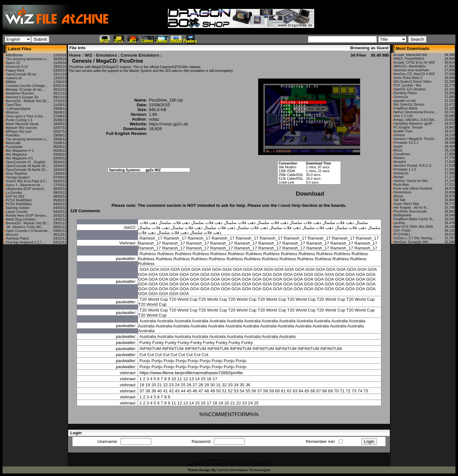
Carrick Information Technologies (244, 470)
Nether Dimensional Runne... (415, 112)
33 (230, 385)
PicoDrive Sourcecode (410, 211)
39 (154, 391)
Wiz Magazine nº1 (19, 158)
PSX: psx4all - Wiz (407, 85)
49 (213, 391)
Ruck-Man (401, 185)
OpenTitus (14, 105)
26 (189, 385)
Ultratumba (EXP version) (25, 189)
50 (218, 391)
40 (160, 391)
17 (215, 379)
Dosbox (399, 135)
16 (209, 379)
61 (283, 391)
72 (348, 391)
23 (171, 385)
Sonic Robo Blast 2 (408, 78)
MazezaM (13, 143)
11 (180, 379)
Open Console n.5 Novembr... (28, 231)
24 (177, 385)
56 (254, 391)
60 (278, 391)
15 (203, 379)
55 (248, 391)
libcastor (400, 162)
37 (142, 391)
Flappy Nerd (15, 70)
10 (174, 379)
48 (207, 391)
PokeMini (13, 135)
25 (183, 385)
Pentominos (402, 192)
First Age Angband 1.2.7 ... (26, 242)
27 (195, 385)
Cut (143, 355)
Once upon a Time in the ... (26, 116)
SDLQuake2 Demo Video (412, 81)
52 (230, 391)
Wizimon (12, 112)
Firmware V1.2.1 (406, 143)
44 (183, 391)
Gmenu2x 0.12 (17, 66)
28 (201, 385)
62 (289, 391)
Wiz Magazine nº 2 (20, 150)
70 (336, 391)
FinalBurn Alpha (405, 108)
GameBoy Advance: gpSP (413, 123)
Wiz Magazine (16, 154)
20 (154, 385)
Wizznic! (12, 234)
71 (342, 391)
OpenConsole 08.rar (21, 74)
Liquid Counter (17, 212)
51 (224, 391)
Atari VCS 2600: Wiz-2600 (413, 227)
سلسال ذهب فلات (352, 223)
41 (166, 391)
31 (218, 385)
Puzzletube (14, 147)
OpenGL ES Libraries (409, 89)
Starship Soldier (18, 208)
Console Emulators (140, 55)
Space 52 (13, 63)
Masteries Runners (20, 93)
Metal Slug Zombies (21, 219)
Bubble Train (403, 131)
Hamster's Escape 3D (22, 97)
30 (213, 385)
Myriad (399, 177)
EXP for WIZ (15, 196)
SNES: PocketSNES (409, 59)
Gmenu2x (401, 97)
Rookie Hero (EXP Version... (27, 215)
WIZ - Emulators (101, 55)
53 (236, 391)
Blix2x (398, 150)
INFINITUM (150, 349)
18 (142, 385)
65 (307, 391)
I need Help (289, 205)
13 (191, 379)
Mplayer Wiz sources (21, 128)
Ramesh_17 (151, 238)
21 (160, 385)
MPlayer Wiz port (19, 131)
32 (224, 385)
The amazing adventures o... (27, 59)
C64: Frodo (402, 230)
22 (166, 385)
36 (248, 385)
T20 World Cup (154, 299)
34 (236, 385)
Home (75, 55)
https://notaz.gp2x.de (169, 124)
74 (360, 391)
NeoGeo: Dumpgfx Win (411, 242)
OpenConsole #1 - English (25, 162)
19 (148, 385)
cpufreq (399, 223)
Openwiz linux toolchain (411, 70)
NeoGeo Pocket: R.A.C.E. (413, 165)
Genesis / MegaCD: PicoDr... (415, 139)
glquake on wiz (405, 101)
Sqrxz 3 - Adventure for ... (25, 185)
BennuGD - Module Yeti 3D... (28, 101)
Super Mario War (406, 204)
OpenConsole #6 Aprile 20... (27, 166)
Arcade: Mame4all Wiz (410, 55)
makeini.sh (14, 78)
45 (189, 391)
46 (195, 391)
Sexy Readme (16, 173)
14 (197, 379)
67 (319, 391)
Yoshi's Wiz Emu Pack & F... (27, 181)
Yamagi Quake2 (18, 177)
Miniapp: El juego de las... (25, 89)
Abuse (398, 196)
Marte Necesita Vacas (22, 124)
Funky (145, 343)
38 (148, 391)
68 (325, 391)
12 (186, 379)
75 (366, 391)
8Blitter (11, 82)
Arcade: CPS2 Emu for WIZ (414, 62)
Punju (145, 361)
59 (271, 391)
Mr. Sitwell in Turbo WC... (25, 227)
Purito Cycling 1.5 (19, 120)
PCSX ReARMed (19, 200)
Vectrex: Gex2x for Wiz (411, 181)
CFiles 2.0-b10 (238, 460)
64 (301, 391)
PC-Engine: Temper (408, 127)
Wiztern (399, 158)
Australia (148, 321)
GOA (144, 269)
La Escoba (14, 192)
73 (354, 391)
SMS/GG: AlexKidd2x (409, 66)
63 (295, 391)
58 (266, 391)
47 (201, 391)
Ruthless (148, 254)
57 (260, 391)
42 (171, 391)
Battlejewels (402, 215)
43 (177, 391)
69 (331, 391)
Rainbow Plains (17, 238)
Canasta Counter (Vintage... (27, 86)
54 (242, 391)
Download (310, 194)
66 (313, 391)
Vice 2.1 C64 (403, 116)
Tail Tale (399, 200)
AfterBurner (14, 55)
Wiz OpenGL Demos (409, 104)
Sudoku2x (401, 173)
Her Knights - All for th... (411, 207)
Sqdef (398, 146)
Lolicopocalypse (18, 108)
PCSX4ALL (402, 234)
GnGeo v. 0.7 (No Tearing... (414, 238)
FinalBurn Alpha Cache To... (414, 219)
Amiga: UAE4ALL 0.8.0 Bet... (415, 120)
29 (207, 385)
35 (242, 385)
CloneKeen (402, 154)
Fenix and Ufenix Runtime (413, 188)
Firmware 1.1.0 (405, 169)
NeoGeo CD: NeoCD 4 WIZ (414, 74)
